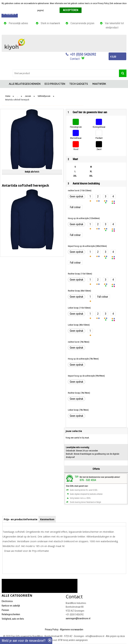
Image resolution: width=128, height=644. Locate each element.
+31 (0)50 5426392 (83, 54)
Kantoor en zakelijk (11, 606)
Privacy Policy (52, 630)
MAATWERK (99, 84)
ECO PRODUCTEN (55, 84)
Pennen (5, 610)
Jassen (28, 96)
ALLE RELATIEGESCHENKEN (25, 84)
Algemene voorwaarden (72, 630)
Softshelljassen (44, 96)
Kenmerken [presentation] (47, 519)
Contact (75, 59)
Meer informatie (51, 10)
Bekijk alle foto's (32, 172)
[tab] (21, 519)
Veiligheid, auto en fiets (13, 619)
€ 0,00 (113, 57)
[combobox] (66, 73)
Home (4, 84)
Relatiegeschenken (11, 614)
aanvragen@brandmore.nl (78, 618)
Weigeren (87, 10)
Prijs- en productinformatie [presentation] (21, 519)
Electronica (7, 601)
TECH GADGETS (79, 84)
